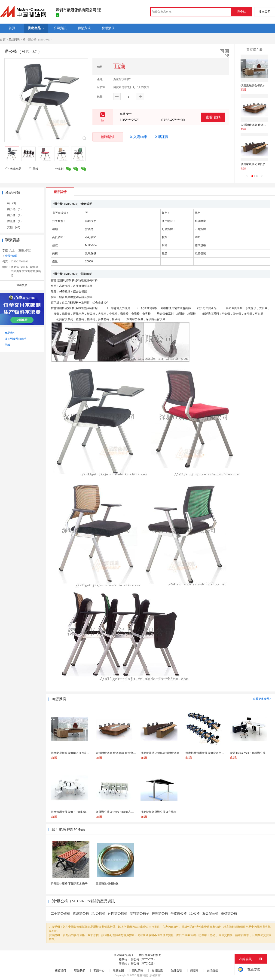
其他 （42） (14, 227)
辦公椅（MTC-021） (144, 959)
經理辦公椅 (160, 914)
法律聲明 (177, 971)
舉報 (33, 169)
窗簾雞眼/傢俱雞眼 (107, 884)
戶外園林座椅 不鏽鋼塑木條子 (69, 884)
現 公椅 (195, 914)
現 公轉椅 (98, 914)
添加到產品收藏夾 (16, 339)
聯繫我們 (80, 971)
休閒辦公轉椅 (118, 914)
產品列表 (14, 40)
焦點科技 (142, 975)
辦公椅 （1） (15, 215)
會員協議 (157, 971)
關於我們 (60, 971)
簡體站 (194, 971)
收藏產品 (13, 169)
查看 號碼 (213, 117)
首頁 (3, 40)
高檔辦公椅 (229, 914)
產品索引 (10, 333)
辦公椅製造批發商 (150, 955)
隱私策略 (138, 971)
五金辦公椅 (210, 914)
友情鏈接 (212, 971)
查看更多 (22, 285)
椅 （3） (12, 203)
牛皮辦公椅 (179, 914)
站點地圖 (118, 971)
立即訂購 (161, 137)
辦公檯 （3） (15, 209)
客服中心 (99, 971)
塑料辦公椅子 (140, 914)
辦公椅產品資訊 (123, 955)
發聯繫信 (108, 137)
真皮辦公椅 (81, 914)
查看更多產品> (262, 699)
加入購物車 (139, 137)
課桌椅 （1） (15, 221)
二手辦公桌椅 (61, 914)
